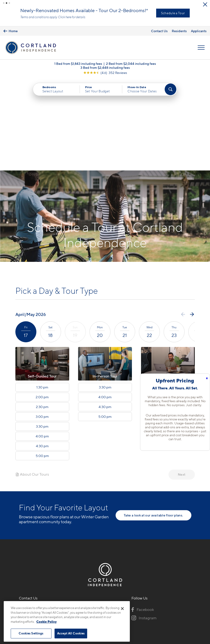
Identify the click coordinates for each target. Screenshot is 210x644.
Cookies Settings (31, 633)
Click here (65, 17)
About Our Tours (32, 382)
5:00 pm (42, 364)
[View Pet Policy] (58, 542)
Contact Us (159, 31)
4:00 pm (42, 344)
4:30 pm (42, 354)
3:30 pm (42, 334)
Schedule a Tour (173, 13)
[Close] (122, 609)
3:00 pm (42, 324)
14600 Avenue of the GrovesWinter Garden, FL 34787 (44, 528)
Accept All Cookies (71, 633)
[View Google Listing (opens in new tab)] (105, 73)
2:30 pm (42, 315)
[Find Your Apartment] (171, 89)
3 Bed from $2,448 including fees (105, 68)
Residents (179, 31)
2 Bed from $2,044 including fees (131, 64)
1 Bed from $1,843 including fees (78, 64)
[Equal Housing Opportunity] (21, 542)
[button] (4, 3)
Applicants (199, 31)
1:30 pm (42, 295)
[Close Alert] (205, 4)
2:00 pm (42, 305)
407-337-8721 (31, 516)
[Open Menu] (201, 48)
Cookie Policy (46, 622)
